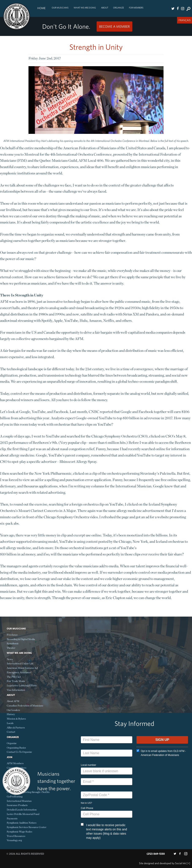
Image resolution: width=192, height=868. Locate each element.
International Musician (19, 801)
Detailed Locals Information (22, 810)
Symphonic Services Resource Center (27, 827)
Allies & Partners (16, 727)
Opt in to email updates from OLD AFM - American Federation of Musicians (161, 753)
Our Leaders (13, 710)
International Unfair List (20, 663)
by (162, 863)
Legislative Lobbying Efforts (22, 685)
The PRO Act (14, 677)
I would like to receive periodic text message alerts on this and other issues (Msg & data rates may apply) (104, 831)
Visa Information (16, 690)
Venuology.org (14, 840)
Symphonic (13, 643)
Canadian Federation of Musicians (25, 706)
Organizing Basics (16, 748)
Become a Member (114, 26)
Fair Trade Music (16, 681)
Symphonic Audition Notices (22, 823)
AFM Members (15, 763)
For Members (136, 8)
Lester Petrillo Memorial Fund (23, 814)
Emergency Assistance (19, 672)
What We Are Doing (85, 8)
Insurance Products (17, 805)
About (105, 8)
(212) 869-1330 (156, 854)
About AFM (13, 701)
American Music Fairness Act (22, 668)
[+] (188, 863)
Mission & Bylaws (16, 719)
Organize (118, 8)
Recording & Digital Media (21, 639)
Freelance (12, 635)
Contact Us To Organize (19, 752)
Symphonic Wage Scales (20, 832)
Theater (11, 648)
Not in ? (86, 803)
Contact (11, 732)
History (11, 714)
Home (41, 8)
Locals (10, 723)
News (10, 659)
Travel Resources (16, 836)
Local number (89, 765)
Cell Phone (87, 808)
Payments (12, 818)
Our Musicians (60, 8)
